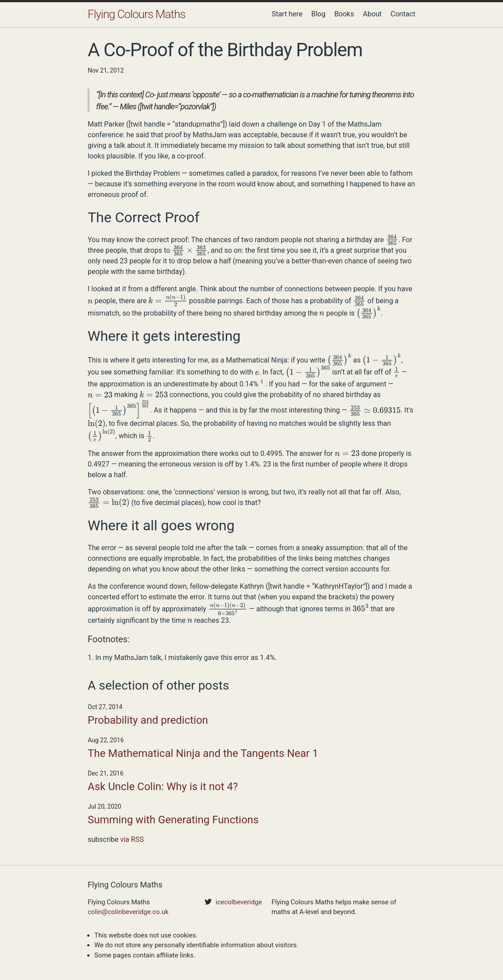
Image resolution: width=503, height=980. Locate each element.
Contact (403, 14)
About (372, 14)
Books (344, 14)
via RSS (132, 839)
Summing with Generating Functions (173, 820)
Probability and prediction (148, 720)
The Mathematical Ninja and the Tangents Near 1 (203, 753)
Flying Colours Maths (136, 14)
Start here (287, 14)
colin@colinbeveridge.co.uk (128, 912)
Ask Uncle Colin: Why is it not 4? (163, 787)
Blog (318, 14)
